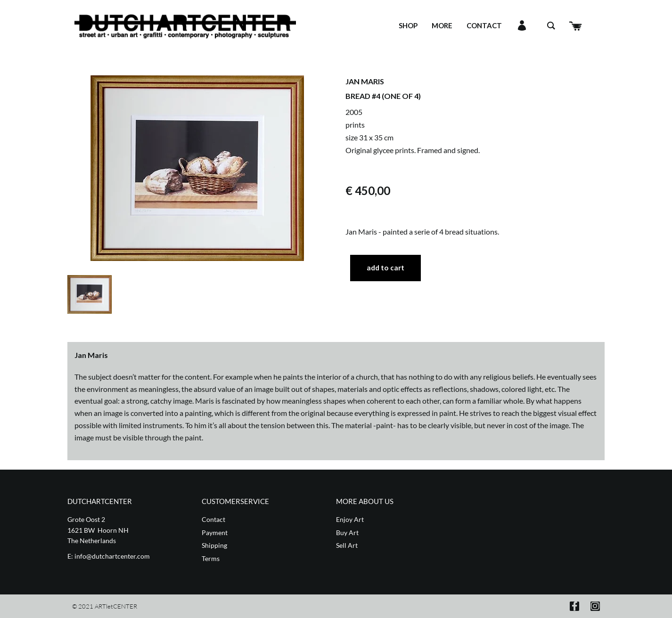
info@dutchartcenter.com (112, 556)
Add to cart (385, 268)
